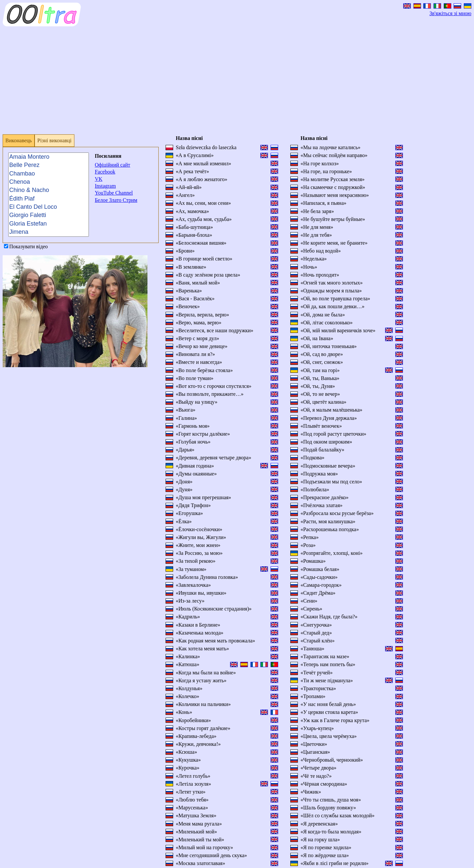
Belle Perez (49, 165)
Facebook (105, 172)
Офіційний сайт (113, 165)
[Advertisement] (200, 83)
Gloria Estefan (49, 224)
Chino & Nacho (49, 190)
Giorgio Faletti (49, 216)
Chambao (49, 174)
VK (99, 179)
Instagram (105, 186)
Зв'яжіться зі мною (450, 13)
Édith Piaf (49, 199)
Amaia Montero (49, 157)
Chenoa (49, 182)
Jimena (49, 232)
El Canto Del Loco (49, 207)
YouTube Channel (114, 193)
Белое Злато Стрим (116, 200)
